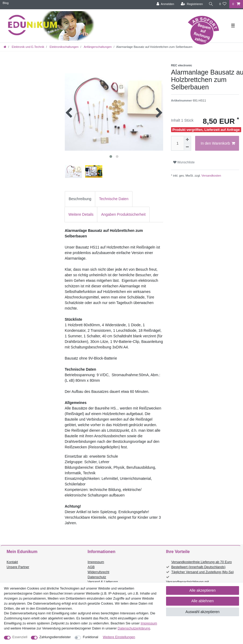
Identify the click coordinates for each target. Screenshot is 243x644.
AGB (91, 567)
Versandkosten (211, 176)
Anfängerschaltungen (97, 47)
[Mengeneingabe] (177, 143)
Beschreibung (80, 199)
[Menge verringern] (187, 147)
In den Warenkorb (218, 144)
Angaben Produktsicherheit (123, 214)
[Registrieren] (192, 4)
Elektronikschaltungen (64, 47)
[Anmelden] (165, 4)
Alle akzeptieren (203, 590)
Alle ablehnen (202, 601)
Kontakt (12, 562)
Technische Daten (114, 199)
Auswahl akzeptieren (202, 612)
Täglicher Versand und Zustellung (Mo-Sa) (203, 572)
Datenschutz (97, 577)
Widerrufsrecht (98, 572)
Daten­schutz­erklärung (134, 628)
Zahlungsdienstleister (55, 637)
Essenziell (20, 637)
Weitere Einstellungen (119, 637)
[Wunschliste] (223, 4)
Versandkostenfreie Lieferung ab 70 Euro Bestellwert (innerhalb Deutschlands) (202, 565)
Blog (6, 3)
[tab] (80, 199)
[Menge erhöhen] (187, 140)
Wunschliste (184, 162)
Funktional (90, 637)
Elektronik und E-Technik (27, 47)
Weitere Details (81, 214)
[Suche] (211, 4)
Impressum (96, 562)
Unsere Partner (18, 567)
